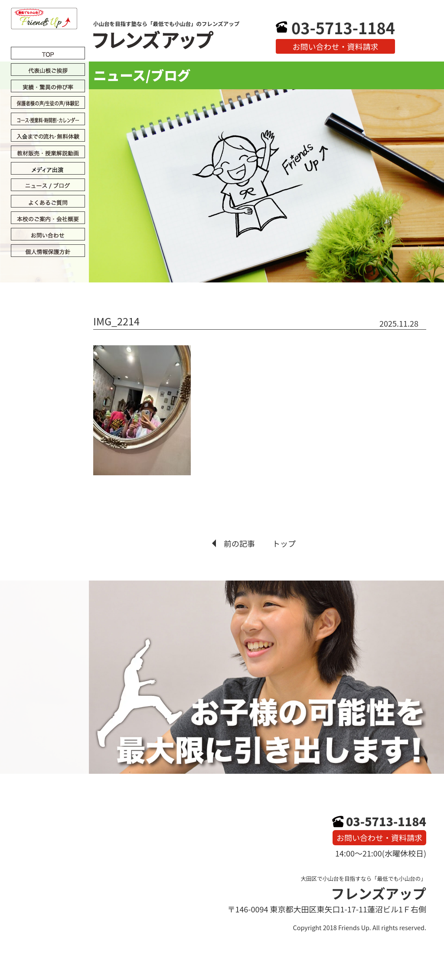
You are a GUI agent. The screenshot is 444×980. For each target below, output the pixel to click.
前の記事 (239, 543)
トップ (284, 543)
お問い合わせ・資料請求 (336, 46)
